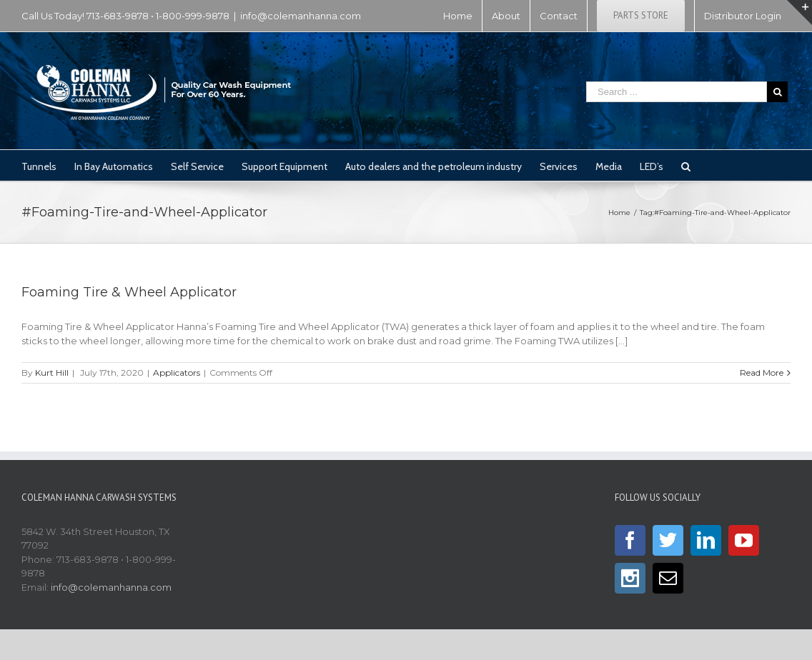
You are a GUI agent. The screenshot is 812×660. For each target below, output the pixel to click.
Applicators (177, 372)
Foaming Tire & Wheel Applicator (129, 292)
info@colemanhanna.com (301, 16)
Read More (762, 372)
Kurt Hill (52, 372)
